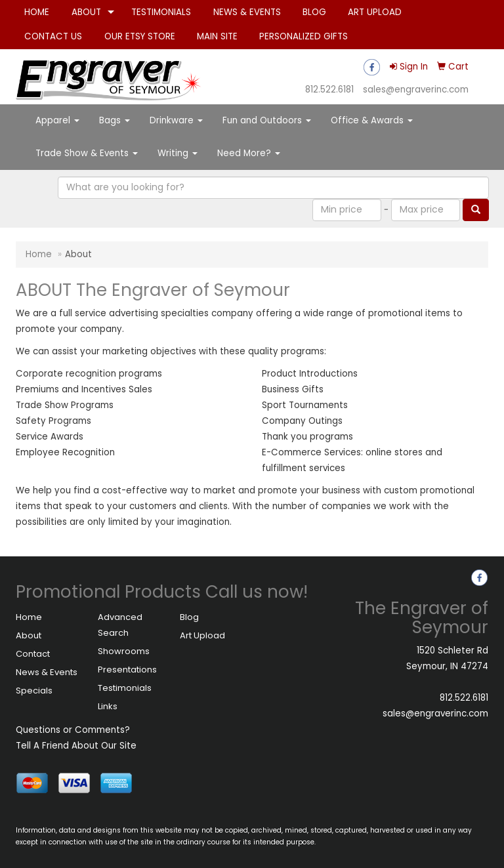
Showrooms (124, 651)
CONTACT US (53, 36)
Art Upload (202, 635)
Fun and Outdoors (267, 120)
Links (108, 706)
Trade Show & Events (87, 153)
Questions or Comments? (73, 730)
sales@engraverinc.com (416, 90)
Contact (33, 654)
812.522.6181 (329, 90)
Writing (178, 153)
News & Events (47, 672)
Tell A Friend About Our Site (76, 746)
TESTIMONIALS (161, 12)
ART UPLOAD (375, 12)
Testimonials (125, 688)
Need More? (249, 153)
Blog (189, 617)
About (29, 635)
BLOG (314, 12)
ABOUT (86, 12)
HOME (37, 12)
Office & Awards (372, 120)
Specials (34, 691)
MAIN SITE (217, 36)
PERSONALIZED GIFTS (304, 36)
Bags (115, 120)
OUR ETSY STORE (140, 36)
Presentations (127, 670)
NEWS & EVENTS (247, 12)
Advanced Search (120, 625)
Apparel (57, 120)
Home (39, 254)
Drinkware (176, 120)
